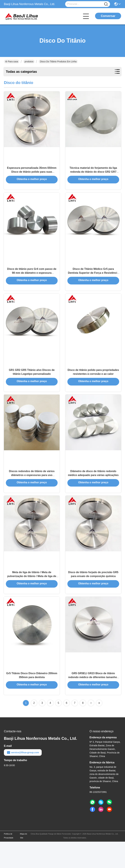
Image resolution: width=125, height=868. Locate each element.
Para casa (12, 62)
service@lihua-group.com (23, 779)
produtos (29, 62)
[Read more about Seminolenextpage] (91, 729)
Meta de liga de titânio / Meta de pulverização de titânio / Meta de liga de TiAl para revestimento (32, 597)
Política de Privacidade (9, 862)
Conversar (108, 16)
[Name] (106, 4)
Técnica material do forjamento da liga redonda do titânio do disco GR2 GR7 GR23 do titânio (93, 176)
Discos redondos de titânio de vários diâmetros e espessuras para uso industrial (32, 492)
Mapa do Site (24, 862)
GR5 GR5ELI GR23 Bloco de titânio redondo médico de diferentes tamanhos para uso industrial (93, 703)
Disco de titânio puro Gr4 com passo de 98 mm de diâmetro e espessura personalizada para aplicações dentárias (32, 281)
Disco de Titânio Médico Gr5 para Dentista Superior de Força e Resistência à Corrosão (93, 281)
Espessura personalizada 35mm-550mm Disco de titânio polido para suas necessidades (32, 176)
